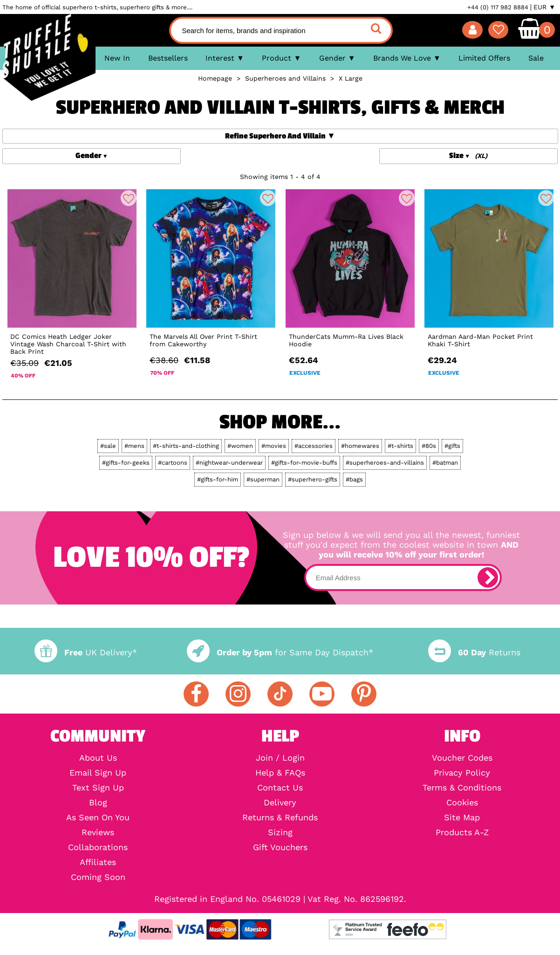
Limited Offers (484, 58)
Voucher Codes (462, 758)
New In (117, 58)
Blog (98, 803)
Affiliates (98, 862)
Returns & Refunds (280, 818)
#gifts (452, 446)
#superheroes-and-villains (385, 463)
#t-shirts (400, 446)
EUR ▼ (544, 7)
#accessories (314, 446)
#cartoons (173, 463)
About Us (98, 758)
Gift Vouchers (280, 847)
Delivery (280, 803)
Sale (536, 58)
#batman (445, 463)
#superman (263, 479)
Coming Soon (98, 877)
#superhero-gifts (313, 479)
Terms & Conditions (462, 788)
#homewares (360, 446)
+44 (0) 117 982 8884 (498, 7)
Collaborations (98, 847)
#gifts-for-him (218, 479)
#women (240, 446)
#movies (274, 446)
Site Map (462, 818)
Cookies (462, 803)
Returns (474, 652)
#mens (134, 446)
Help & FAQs (280, 773)
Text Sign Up (98, 788)
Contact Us (280, 788)
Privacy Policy (462, 773)
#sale (108, 446)
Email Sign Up (98, 773)
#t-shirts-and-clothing (186, 446)
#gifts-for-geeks (126, 463)
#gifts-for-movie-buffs (304, 463)
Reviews (98, 832)
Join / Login (280, 758)
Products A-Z (462, 832)
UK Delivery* (86, 652)
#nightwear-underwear (229, 463)
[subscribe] (488, 577)
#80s (429, 446)
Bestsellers (168, 58)
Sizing (280, 832)
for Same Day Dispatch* (280, 652)
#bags (354, 479)
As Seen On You (98, 818)
